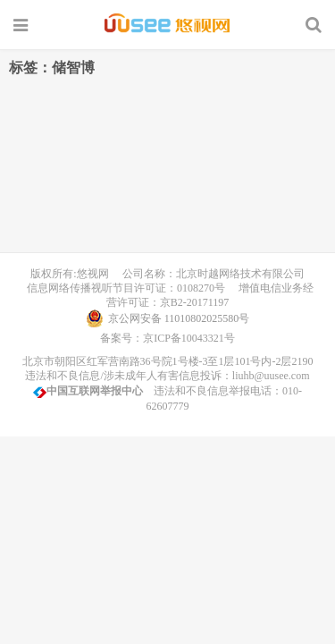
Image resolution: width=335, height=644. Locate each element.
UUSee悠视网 (167, 24)
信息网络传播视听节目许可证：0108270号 (123, 288)
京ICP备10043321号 (189, 338)
